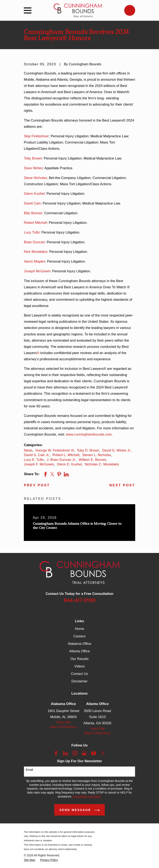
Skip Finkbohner (36, 136)
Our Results (79, 659)
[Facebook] (56, 753)
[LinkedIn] (65, 753)
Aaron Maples (34, 261)
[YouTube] (93, 753)
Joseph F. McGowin (39, 464)
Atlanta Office (79, 651)
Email (30, 770)
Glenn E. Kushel (69, 464)
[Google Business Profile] (84, 753)
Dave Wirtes (33, 168)
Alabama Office (79, 644)
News (28, 450)
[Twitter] (103, 753)
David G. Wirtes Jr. (116, 450)
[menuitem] (30, 860)
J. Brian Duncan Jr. (61, 460)
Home (79, 629)
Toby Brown (33, 158)
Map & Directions (63, 727)
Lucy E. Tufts (34, 460)
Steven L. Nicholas (97, 455)
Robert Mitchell (35, 223)
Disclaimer (79, 681)
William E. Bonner (92, 460)
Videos (80, 666)
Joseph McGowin (37, 271)
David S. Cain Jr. (37, 455)
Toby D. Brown (88, 450)
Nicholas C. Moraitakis (102, 464)
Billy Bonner (33, 213)
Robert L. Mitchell (66, 455)
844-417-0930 (79, 600)
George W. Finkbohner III (55, 450)
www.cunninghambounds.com (89, 434)
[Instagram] (75, 753)
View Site (63, 722)
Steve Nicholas (35, 178)
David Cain (32, 203)
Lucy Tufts (32, 232)
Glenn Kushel (34, 194)
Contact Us (79, 674)
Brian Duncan (34, 242)
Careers (79, 636)
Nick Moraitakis (36, 252)
